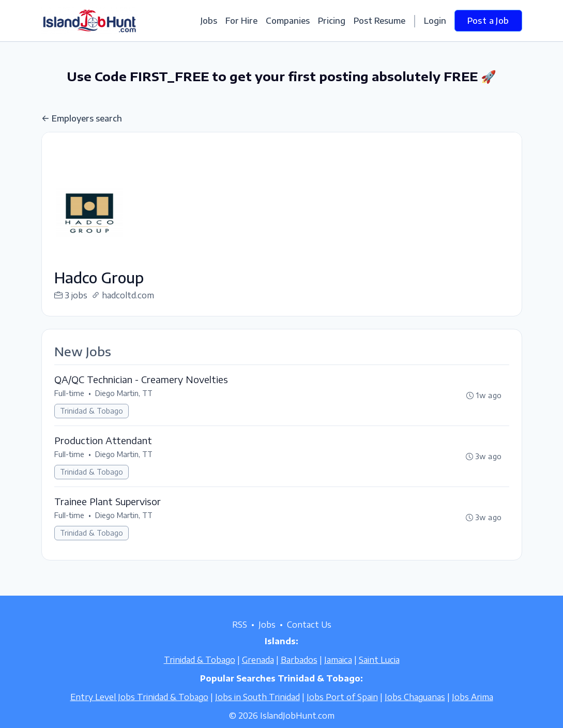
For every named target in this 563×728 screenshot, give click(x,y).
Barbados (299, 660)
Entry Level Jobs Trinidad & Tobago (139, 697)
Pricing (332, 21)
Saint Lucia (379, 660)
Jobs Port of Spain (342, 697)
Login (435, 21)
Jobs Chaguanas (415, 697)
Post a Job (488, 21)
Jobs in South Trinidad (257, 697)
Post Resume (379, 21)
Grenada (258, 660)
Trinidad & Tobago (92, 411)
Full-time (69, 393)
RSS (240, 625)
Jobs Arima (473, 697)
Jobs (209, 21)
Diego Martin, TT (124, 393)
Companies (288, 21)
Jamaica (338, 660)
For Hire (241, 21)
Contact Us (309, 625)
